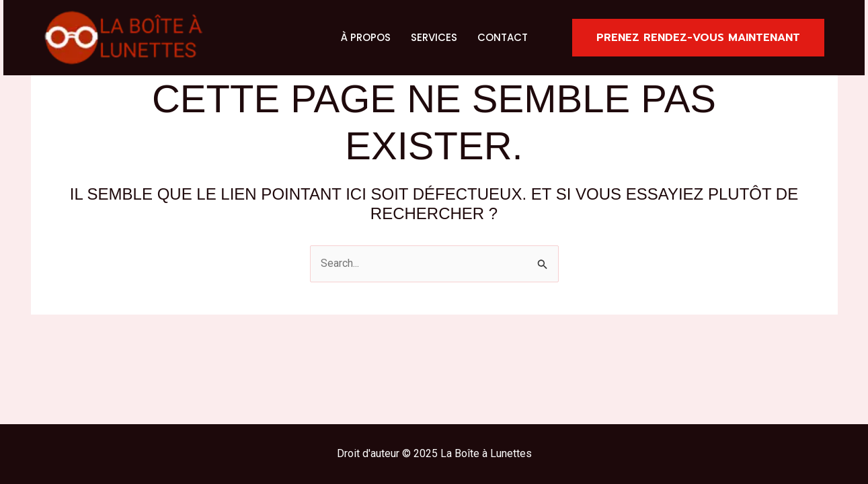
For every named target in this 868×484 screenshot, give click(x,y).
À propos (366, 37)
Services (434, 37)
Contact (503, 37)
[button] (698, 38)
